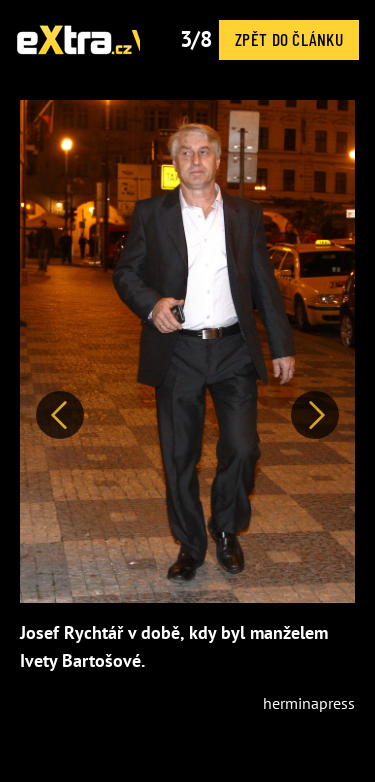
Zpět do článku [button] (289, 39)
